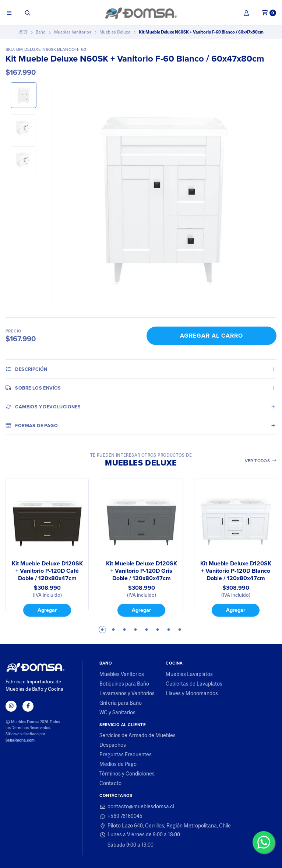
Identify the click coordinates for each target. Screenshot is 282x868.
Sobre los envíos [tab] (33, 388)
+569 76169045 (121, 816)
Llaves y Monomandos (192, 694)
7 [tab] (169, 630)
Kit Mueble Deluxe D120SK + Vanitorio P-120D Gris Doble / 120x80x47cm (142, 571)
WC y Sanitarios (117, 713)
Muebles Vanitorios (73, 32)
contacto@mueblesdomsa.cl (137, 807)
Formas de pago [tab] (32, 425)
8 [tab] (180, 630)
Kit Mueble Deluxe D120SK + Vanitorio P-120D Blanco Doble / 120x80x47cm (236, 571)
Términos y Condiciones (127, 774)
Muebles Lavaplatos (189, 674)
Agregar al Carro (211, 336)
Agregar (47, 610)
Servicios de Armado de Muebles (138, 736)
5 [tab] (147, 630)
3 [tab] (124, 630)
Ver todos (261, 461)
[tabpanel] (47, 547)
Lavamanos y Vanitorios (127, 694)
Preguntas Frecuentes (126, 755)
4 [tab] (135, 630)
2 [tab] (113, 630)
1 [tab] (102, 630)
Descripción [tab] (27, 369)
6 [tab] (158, 630)
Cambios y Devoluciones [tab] (43, 407)
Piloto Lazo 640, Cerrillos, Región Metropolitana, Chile (165, 826)
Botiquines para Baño (124, 684)
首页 (23, 32)
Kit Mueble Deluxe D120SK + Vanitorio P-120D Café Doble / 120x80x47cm (47, 571)
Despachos (113, 745)
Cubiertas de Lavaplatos (194, 684)
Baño (41, 32)
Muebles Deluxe (115, 32)
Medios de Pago (118, 764)
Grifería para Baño (121, 703)
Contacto (110, 784)
